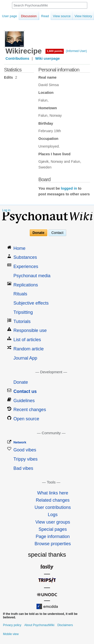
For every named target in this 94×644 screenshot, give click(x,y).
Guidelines (24, 401)
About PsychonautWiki (39, 625)
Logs (53, 515)
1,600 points (55, 51)
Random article (29, 349)
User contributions (53, 507)
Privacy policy (12, 625)
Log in (6, 210)
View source (57, 16)
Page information (53, 537)
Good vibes (25, 450)
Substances (25, 257)
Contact (57, 233)
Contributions (17, 58)
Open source (26, 419)
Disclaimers (65, 625)
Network (20, 442)
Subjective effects (31, 303)
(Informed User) (76, 51)
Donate (38, 233)
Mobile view (11, 634)
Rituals (20, 294)
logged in (69, 188)
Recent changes (30, 410)
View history (78, 16)
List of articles (27, 340)
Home (19, 248)
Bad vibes (23, 468)
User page (9, 16)
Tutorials (22, 322)
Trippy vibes (25, 459)
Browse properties (53, 544)
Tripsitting (23, 312)
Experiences (26, 267)
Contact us (25, 391)
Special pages (53, 529)
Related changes (53, 500)
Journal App (25, 358)
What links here (53, 493)
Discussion (29, 16)
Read (40, 16)
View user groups (53, 522)
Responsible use (30, 330)
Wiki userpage (47, 58)
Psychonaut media (32, 276)
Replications (26, 285)
